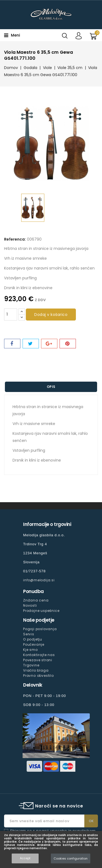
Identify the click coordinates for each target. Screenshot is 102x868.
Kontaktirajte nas (39, 655)
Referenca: (15, 239)
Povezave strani (38, 660)
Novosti (30, 605)
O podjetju (33, 639)
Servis (29, 634)
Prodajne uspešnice (41, 611)
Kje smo (30, 650)
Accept (25, 858)
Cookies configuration (71, 858)
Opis (51, 387)
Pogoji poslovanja (40, 629)
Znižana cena (36, 600)
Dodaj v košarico (51, 315)
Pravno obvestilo (38, 676)
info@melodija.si (39, 580)
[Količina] (11, 315)
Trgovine (31, 665)
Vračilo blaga (36, 670)
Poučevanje (34, 644)
